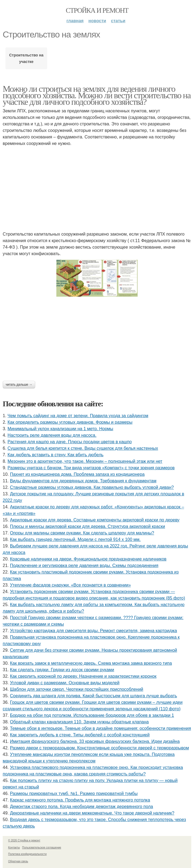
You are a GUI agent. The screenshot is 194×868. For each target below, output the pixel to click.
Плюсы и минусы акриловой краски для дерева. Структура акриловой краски (88, 526)
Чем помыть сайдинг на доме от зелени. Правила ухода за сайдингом (78, 416)
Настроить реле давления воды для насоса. (52, 435)
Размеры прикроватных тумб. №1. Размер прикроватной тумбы (74, 793)
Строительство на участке (26, 58)
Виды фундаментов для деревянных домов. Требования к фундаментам (83, 481)
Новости (97, 21)
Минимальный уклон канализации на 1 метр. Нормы (60, 429)
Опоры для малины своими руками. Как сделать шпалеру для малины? (82, 533)
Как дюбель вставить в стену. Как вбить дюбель (56, 455)
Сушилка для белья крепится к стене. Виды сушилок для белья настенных (83, 448)
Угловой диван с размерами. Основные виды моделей (65, 683)
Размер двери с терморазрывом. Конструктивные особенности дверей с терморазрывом (99, 748)
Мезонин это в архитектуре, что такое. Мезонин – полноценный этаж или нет (85, 461)
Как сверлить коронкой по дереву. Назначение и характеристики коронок (83, 676)
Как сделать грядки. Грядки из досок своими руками (62, 670)
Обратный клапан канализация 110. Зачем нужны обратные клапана (79, 722)
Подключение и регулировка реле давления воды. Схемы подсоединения (84, 566)
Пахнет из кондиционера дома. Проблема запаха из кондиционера (77, 474)
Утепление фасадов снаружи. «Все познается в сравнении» (70, 585)
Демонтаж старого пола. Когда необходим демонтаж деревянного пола (82, 807)
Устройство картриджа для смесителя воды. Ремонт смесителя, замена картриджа (94, 631)
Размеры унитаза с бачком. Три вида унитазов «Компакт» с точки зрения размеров (91, 468)
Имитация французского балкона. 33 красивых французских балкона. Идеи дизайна (95, 741)
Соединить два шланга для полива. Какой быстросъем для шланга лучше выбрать (94, 696)
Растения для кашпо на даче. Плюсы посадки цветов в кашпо (70, 442)
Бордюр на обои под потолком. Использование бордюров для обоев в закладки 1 (92, 715)
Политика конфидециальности (27, 854)
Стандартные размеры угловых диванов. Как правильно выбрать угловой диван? (92, 487)
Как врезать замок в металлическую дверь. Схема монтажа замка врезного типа (91, 663)
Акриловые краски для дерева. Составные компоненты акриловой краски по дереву (95, 520)
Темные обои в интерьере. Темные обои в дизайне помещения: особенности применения (101, 728)
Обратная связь (18, 861)
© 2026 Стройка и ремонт (24, 840)
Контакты (14, 848)
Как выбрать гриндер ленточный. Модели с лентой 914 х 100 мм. (75, 539)
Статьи (118, 21)
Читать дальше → (19, 385)
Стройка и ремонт (97, 10)
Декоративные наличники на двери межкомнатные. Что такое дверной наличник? (92, 813)
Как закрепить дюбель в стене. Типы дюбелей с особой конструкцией (80, 735)
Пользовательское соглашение (42, 848)
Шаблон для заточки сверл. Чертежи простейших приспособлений (77, 689)
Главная (75, 21)
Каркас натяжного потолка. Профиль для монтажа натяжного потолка (80, 800)
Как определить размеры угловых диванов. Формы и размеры (70, 422)
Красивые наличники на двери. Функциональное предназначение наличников (88, 559)
